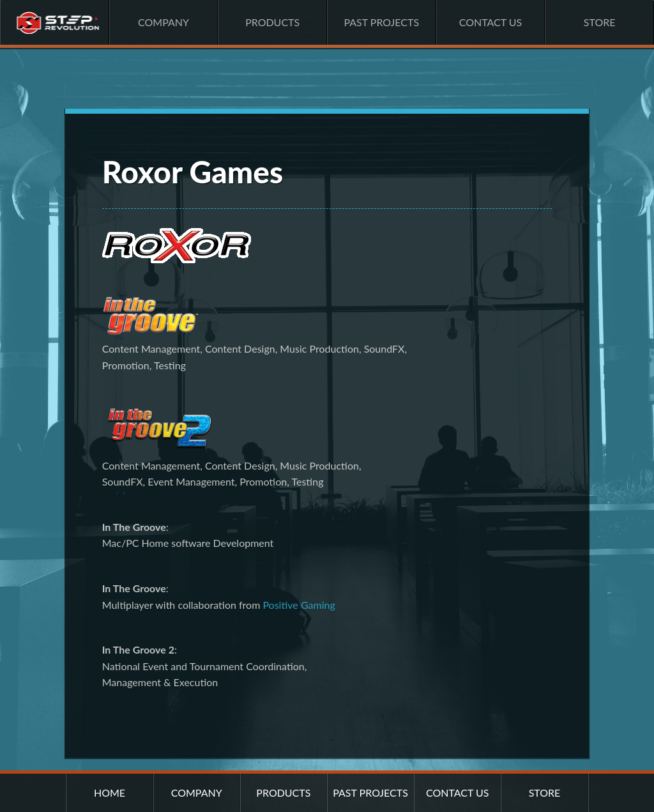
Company (163, 22)
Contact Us (491, 22)
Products (272, 22)
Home (55, 22)
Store (600, 22)
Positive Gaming (299, 605)
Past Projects (381, 22)
